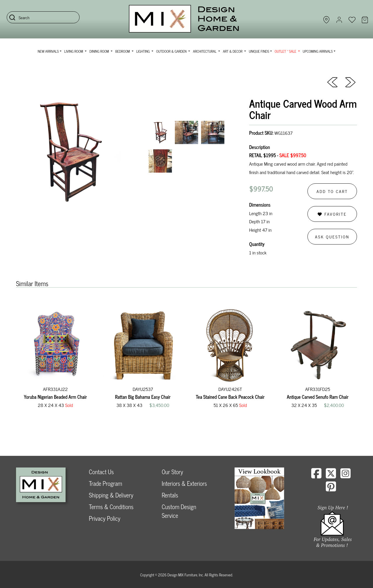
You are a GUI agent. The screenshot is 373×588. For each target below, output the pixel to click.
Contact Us (101, 472)
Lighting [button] (144, 51)
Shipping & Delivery (111, 495)
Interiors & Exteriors (184, 483)
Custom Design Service (179, 511)
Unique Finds (259, 51)
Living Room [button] (74, 51)
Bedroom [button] (123, 51)
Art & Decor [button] (233, 51)
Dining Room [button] (100, 51)
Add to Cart (332, 191)
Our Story (172, 472)
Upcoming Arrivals (318, 51)
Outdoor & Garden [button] (172, 51)
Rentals (170, 495)
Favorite (332, 214)
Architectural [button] (205, 51)
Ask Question (332, 237)
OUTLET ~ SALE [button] (286, 51)
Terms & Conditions (111, 507)
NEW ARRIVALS (48, 51)
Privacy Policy (105, 518)
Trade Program (105, 483)
